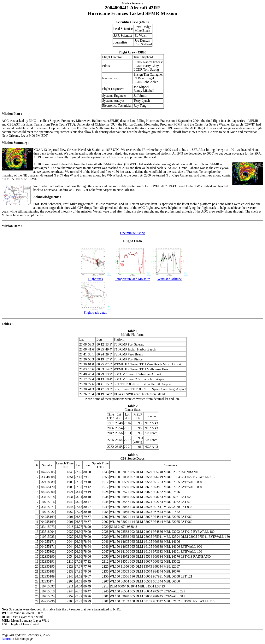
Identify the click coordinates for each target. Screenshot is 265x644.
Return (6, 639)
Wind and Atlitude (170, 277)
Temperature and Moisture (133, 277)
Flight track (96, 277)
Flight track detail (96, 311)
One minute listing (132, 233)
